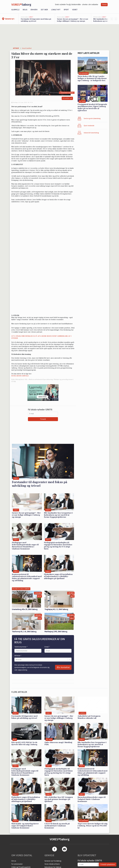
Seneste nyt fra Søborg (53, 861)
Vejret (75, 10)
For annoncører (17, 864)
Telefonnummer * (21, 647)
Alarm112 (15, 10)
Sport (66, 10)
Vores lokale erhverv (52, 864)
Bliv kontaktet (63, 667)
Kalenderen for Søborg (53, 867)
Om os (14, 861)
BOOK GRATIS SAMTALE (20, 376)
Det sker (44, 10)
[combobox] (16, 660)
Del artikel (67, 98)
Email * (47, 647)
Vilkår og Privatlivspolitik (21, 867)
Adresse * (18, 656)
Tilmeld (104, 5)
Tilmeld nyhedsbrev (108, 864)
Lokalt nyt (56, 10)
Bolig (25, 10)
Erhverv (34, 10)
